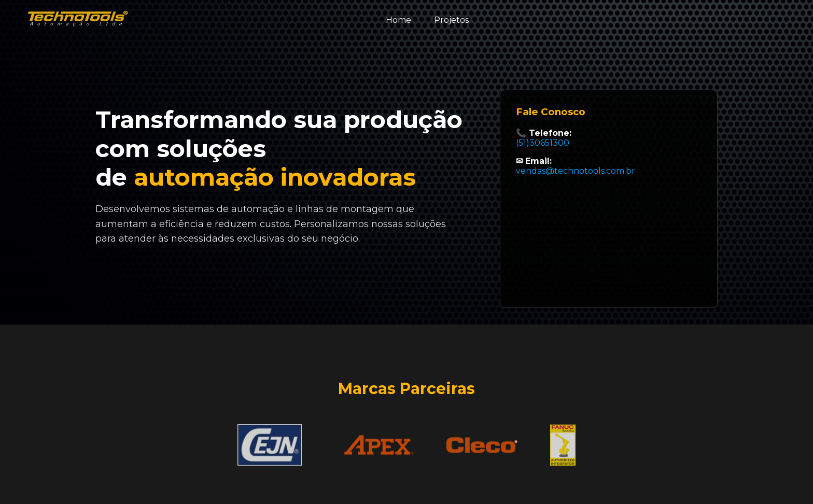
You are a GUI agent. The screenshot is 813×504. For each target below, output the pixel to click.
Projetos (451, 20)
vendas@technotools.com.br (576, 171)
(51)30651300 (543, 143)
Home (398, 20)
